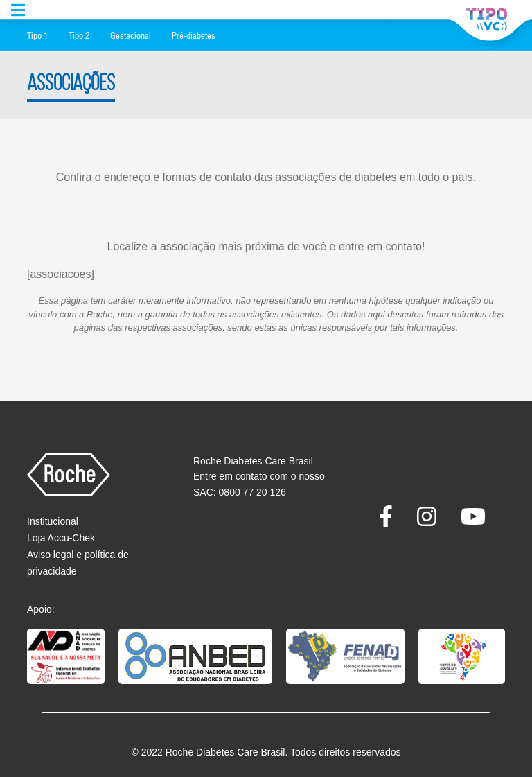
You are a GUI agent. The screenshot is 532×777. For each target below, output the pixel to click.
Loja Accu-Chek (61, 538)
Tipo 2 (79, 35)
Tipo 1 (37, 35)
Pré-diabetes (194, 35)
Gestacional (131, 35)
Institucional (53, 521)
